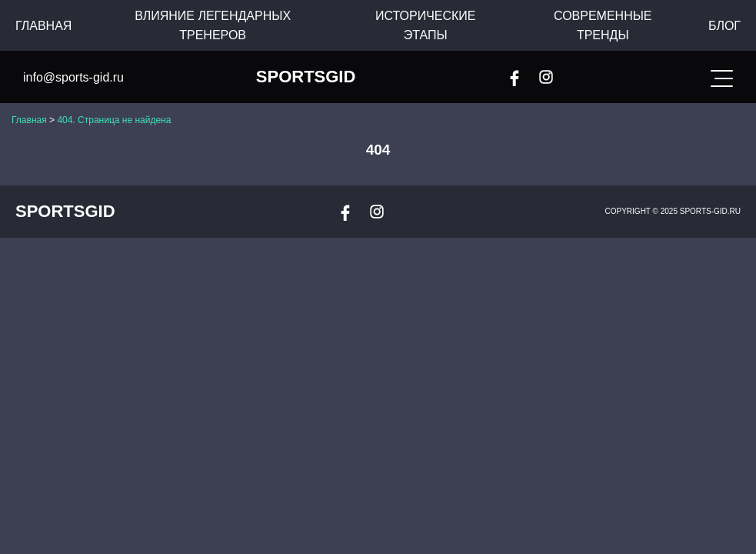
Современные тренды (603, 25)
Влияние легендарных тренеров (213, 25)
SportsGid (306, 77)
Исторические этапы (426, 25)
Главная (43, 26)
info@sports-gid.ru (73, 77)
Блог (724, 26)
